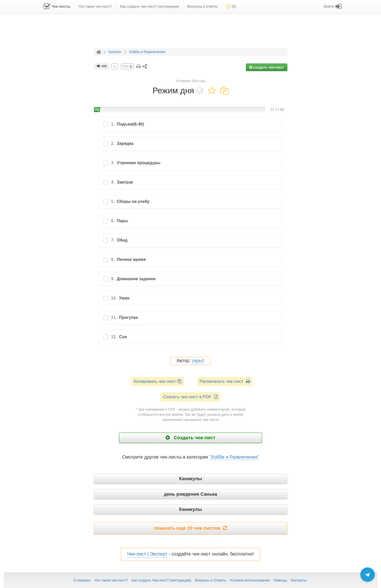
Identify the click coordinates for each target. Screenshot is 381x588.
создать (267, 67)
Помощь (280, 580)
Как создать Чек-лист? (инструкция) (161, 580)
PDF (127, 67)
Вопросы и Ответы (210, 580)
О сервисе (82, 580)
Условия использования (250, 580)
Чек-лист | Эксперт (147, 554)
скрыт (198, 361)
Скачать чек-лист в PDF (190, 397)
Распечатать (225, 381)
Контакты (298, 580)
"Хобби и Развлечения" (234, 457)
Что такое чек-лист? (111, 580)
